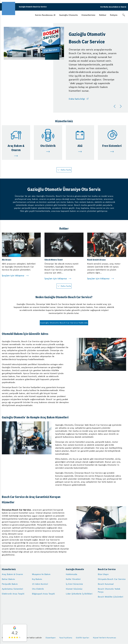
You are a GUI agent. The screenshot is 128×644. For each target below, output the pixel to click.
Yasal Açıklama (66, 638)
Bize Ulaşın (103, 574)
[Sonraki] (121, 106)
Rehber (103, 15)
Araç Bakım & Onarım (12, 574)
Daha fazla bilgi (77, 99)
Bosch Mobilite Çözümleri (110, 597)
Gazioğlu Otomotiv (68, 15)
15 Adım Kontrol (40, 584)
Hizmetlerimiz (88, 15)
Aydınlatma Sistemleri (12, 589)
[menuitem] (45, 15)
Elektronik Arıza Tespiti (13, 594)
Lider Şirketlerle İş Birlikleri (79, 594)
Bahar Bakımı (8, 579)
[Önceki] (115, 106)
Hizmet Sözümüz (74, 589)
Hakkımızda (72, 574)
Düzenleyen (51, 638)
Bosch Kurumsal (106, 584)
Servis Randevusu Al (45, 15)
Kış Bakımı (37, 579)
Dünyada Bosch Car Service (112, 579)
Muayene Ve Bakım (41, 574)
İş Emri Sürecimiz (74, 584)
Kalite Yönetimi (73, 579)
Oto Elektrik (38, 589)
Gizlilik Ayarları (82, 638)
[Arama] (124, 15)
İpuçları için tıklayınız (13, 276)
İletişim (114, 15)
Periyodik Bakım (10, 584)
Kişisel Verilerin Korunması (105, 638)
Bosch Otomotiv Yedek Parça (109, 590)
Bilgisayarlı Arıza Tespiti (43, 594)
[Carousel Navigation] (118, 106)
